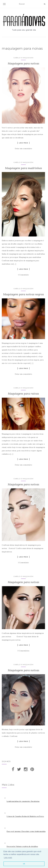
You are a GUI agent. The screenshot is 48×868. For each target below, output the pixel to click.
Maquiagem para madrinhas (23, 168)
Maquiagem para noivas (23, 63)
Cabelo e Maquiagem (23, 58)
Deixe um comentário (23, 149)
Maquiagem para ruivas (23, 394)
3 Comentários (23, 651)
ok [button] (24, 864)
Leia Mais (23, 143)
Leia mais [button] (8, 858)
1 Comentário (23, 275)
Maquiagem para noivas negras (23, 294)
